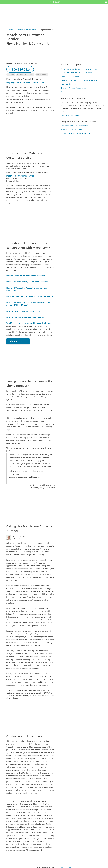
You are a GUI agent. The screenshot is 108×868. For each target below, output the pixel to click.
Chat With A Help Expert (71, 116)
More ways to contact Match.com (74, 92)
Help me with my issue (18, 341)
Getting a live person (69, 84)
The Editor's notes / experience (73, 88)
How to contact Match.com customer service (79, 80)
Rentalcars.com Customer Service (74, 126)
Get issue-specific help (70, 77)
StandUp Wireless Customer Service (75, 133)
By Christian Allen (20, 536)
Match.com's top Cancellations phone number (79, 69)
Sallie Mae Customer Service (72, 130)
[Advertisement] (30, 133)
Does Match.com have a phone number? (77, 73)
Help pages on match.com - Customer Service (27, 83)
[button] (106, 2)
